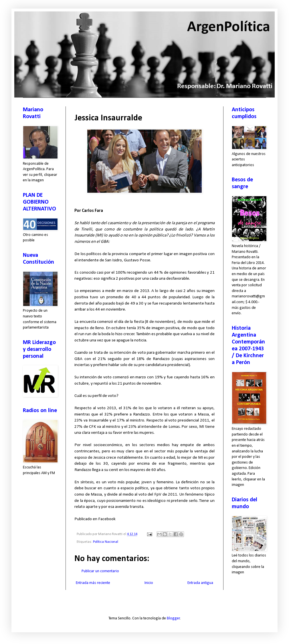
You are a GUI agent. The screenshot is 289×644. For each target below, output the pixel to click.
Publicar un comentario (100, 571)
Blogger (173, 618)
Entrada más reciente (93, 583)
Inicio (149, 583)
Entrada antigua (200, 583)
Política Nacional (106, 542)
